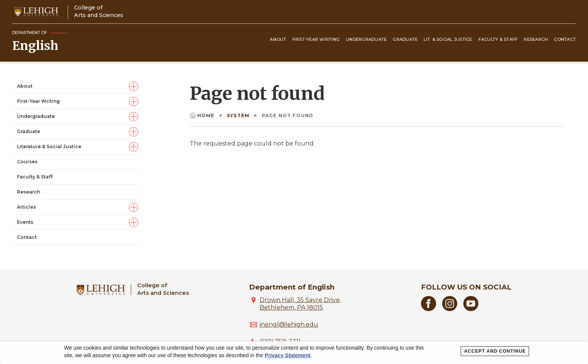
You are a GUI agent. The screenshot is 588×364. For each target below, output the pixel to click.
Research (536, 39)
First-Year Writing (316, 39)
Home (203, 115)
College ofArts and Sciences (99, 11)
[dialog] (294, 353)
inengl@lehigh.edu (289, 325)
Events (25, 222)
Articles (26, 207)
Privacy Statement (287, 355)
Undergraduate (366, 39)
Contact (565, 39)
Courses (27, 162)
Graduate (405, 39)
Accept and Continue (495, 351)
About (278, 39)
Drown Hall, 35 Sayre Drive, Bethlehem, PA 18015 (300, 304)
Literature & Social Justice (49, 146)
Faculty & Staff (498, 39)
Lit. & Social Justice (448, 39)
